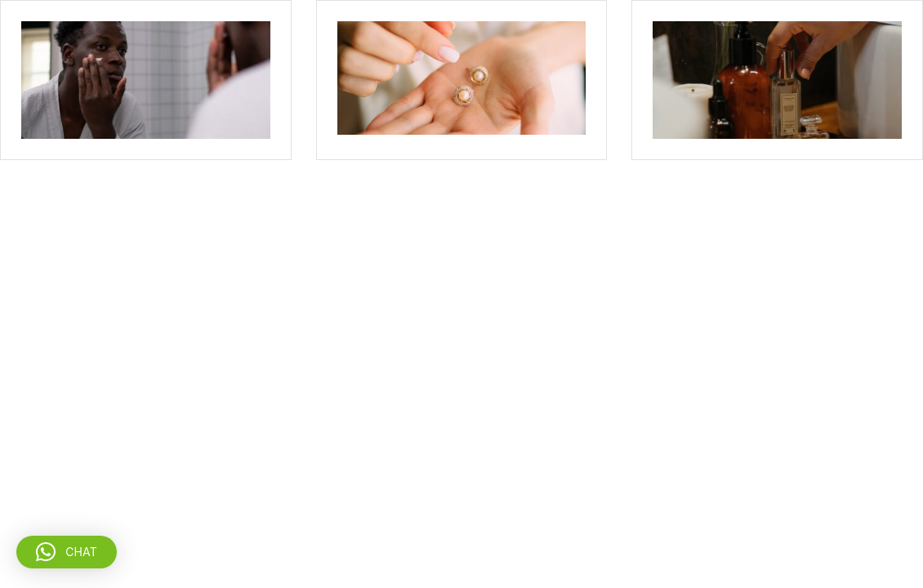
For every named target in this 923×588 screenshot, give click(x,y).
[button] (67, 552)
